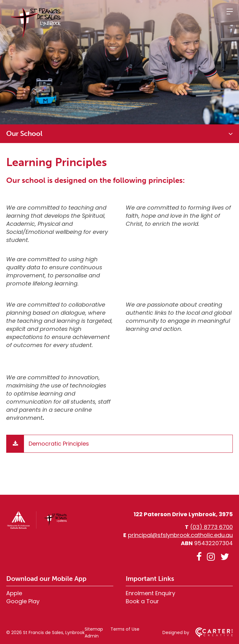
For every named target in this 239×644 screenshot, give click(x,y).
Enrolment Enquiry (150, 593)
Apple (14, 593)
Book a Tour (142, 601)
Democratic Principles (59, 444)
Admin (92, 636)
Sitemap (94, 629)
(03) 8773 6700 (211, 527)
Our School (24, 134)
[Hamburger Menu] (230, 12)
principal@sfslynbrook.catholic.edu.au (180, 535)
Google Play (23, 601)
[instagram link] (211, 557)
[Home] (37, 528)
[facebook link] (199, 557)
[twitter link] (225, 557)
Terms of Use (125, 629)
